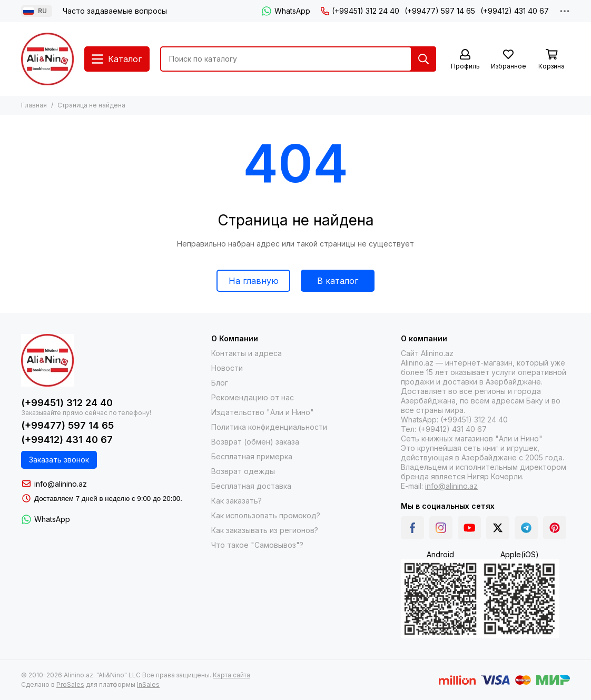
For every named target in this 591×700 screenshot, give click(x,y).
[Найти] (423, 59)
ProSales (70, 684)
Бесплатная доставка (251, 486)
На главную (254, 281)
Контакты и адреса (247, 353)
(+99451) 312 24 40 (360, 11)
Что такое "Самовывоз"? (257, 545)
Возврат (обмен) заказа (255, 442)
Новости (227, 368)
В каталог (338, 281)
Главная (34, 105)
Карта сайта (232, 675)
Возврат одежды (243, 471)
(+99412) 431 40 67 (515, 11)
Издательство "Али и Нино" (263, 412)
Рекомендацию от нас (253, 397)
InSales (148, 684)
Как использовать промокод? (266, 515)
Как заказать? (237, 501)
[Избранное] (508, 60)
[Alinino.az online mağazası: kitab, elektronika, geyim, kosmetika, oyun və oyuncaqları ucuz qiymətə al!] (47, 59)
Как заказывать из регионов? (265, 530)
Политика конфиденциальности (269, 427)
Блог (220, 383)
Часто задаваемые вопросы (115, 11)
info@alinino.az (61, 484)
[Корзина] (551, 60)
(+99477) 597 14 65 (440, 11)
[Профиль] (465, 60)
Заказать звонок (59, 460)
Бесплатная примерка (252, 456)
